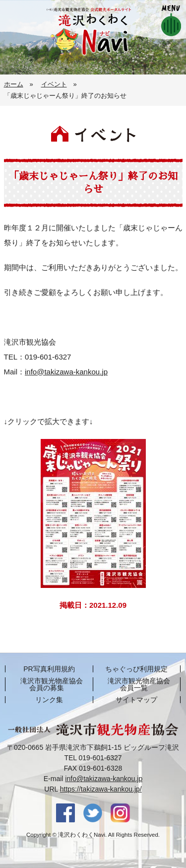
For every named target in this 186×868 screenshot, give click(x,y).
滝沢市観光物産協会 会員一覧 (139, 684)
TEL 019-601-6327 (93, 758)
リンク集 (49, 700)
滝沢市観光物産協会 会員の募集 (52, 684)
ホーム (14, 84)
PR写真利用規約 (49, 669)
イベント (54, 84)
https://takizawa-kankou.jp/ (101, 789)
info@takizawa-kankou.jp (66, 372)
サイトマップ (136, 700)
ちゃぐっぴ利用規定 (136, 669)
